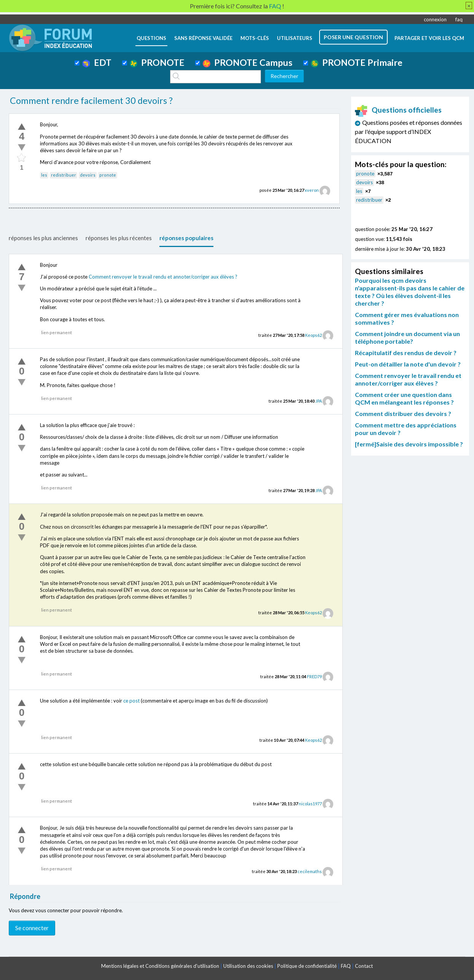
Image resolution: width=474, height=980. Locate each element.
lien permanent (56, 332)
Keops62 (313, 335)
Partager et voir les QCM (429, 38)
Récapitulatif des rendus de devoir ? (406, 353)
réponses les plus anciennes (43, 238)
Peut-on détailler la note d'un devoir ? (408, 364)
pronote (108, 175)
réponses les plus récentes (119, 238)
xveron (312, 190)
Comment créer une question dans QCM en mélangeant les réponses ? (404, 398)
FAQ (346, 966)
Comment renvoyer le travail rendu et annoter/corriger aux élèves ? (163, 277)
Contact (364, 966)
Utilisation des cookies (248, 966)
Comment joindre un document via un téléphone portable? (407, 337)
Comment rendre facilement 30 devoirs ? (91, 100)
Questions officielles (398, 110)
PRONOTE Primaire (357, 62)
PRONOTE (157, 62)
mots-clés (255, 38)
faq (459, 19)
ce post (131, 701)
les (44, 175)
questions (151, 38)
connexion (435, 19)
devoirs (88, 175)
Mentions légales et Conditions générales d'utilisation (160, 966)
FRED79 (314, 676)
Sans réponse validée (203, 38)
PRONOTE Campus (248, 62)
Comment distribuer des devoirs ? (403, 414)
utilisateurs (295, 38)
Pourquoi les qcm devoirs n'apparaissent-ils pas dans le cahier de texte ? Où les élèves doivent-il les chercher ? (410, 292)
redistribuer (64, 175)
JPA (319, 401)
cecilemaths (310, 871)
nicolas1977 (310, 804)
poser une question (353, 37)
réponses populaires (186, 238)
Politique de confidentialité (307, 966)
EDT (97, 62)
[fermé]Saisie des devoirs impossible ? (409, 444)
